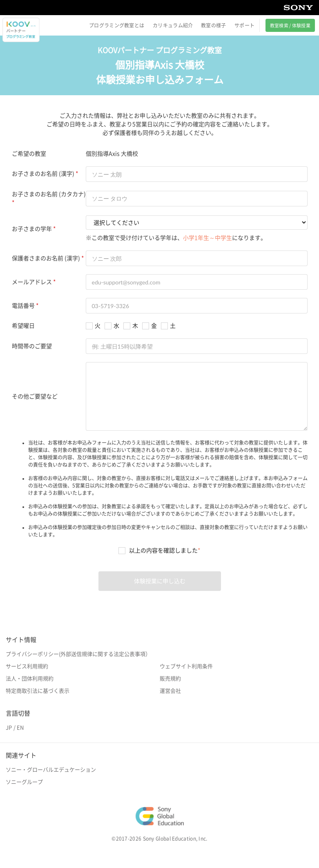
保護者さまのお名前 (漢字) (46, 258)
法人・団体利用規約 (30, 679)
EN (20, 728)
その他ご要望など (35, 396)
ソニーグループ (24, 782)
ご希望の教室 (29, 154)
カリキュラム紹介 (173, 25)
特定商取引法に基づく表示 (38, 691)
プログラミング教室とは (117, 25)
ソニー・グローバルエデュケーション (51, 770)
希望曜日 (23, 326)
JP (9, 728)
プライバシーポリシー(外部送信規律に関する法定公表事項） (78, 654)
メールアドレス (32, 282)
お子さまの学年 (32, 229)
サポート (244, 25)
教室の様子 (214, 25)
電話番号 (23, 306)
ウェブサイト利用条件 (186, 666)
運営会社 (170, 691)
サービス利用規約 (27, 666)
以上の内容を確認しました (165, 550)
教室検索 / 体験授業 (290, 26)
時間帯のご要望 (32, 346)
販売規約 (170, 679)
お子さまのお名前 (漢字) (43, 174)
